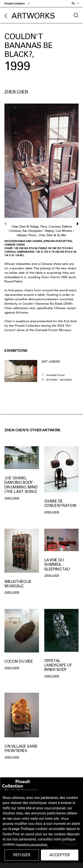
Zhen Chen (16, 92)
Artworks (33, 16)
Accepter (60, 855)
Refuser (22, 855)
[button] (76, 224)
